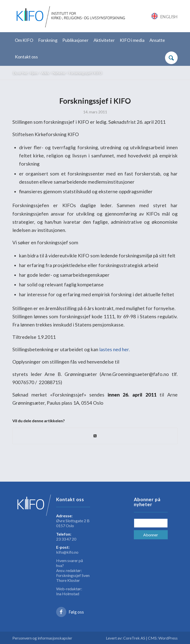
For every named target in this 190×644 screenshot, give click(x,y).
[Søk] (171, 58)
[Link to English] (165, 16)
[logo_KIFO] (70, 16)
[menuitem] (24, 40)
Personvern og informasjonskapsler (42, 638)
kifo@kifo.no (67, 552)
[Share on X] (95, 436)
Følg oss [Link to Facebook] (76, 612)
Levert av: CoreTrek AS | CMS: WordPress (142, 638)
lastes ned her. (115, 349)
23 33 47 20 (66, 539)
